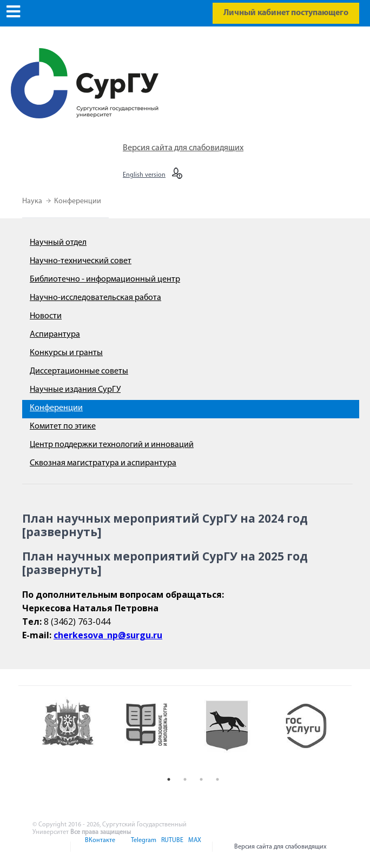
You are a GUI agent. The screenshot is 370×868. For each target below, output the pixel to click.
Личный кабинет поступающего (286, 13)
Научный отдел (58, 243)
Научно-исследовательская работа (95, 298)
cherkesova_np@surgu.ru (108, 635)
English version (144, 175)
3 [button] (201, 779)
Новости (46, 316)
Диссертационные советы (79, 371)
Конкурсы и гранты (66, 353)
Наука (33, 201)
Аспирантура (55, 335)
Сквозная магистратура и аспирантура (103, 463)
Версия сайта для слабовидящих (183, 148)
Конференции (78, 201)
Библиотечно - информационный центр (105, 279)
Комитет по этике (63, 426)
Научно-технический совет (81, 261)
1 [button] (169, 779)
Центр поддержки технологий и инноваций (112, 445)
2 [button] (185, 779)
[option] (75, 734)
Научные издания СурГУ (75, 390)
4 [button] (217, 779)
